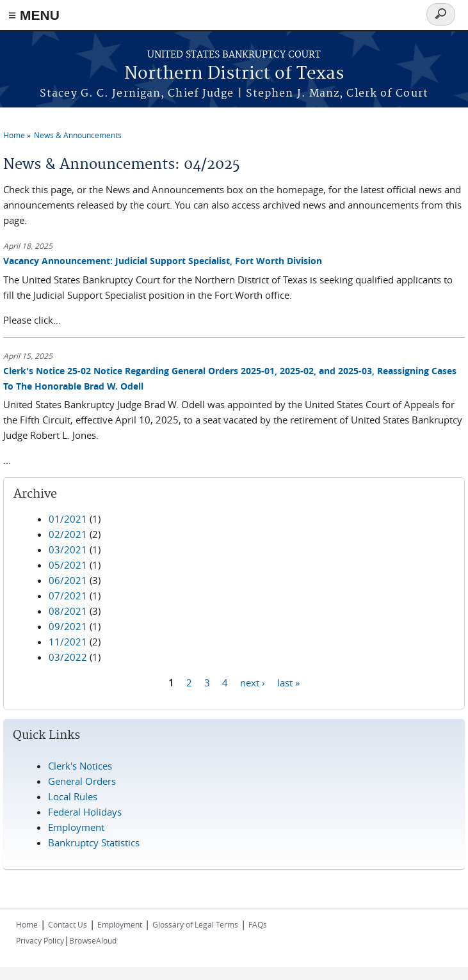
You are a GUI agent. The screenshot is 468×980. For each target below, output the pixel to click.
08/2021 (68, 611)
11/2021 (68, 642)
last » (288, 682)
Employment (76, 827)
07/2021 (68, 596)
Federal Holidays (85, 812)
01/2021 (68, 519)
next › (253, 682)
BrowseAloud (93, 940)
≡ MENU (34, 15)
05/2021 (68, 565)
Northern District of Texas (234, 74)
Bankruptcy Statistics (94, 842)
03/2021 (68, 549)
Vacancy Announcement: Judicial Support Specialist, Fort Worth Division (163, 261)
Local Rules (73, 796)
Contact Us (68, 924)
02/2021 (68, 534)
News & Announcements (78, 135)
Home (14, 135)
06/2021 (68, 580)
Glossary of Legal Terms (195, 924)
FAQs (258, 924)
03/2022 (68, 657)
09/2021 (68, 626)
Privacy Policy (40, 940)
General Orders (82, 781)
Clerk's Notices (80, 766)
